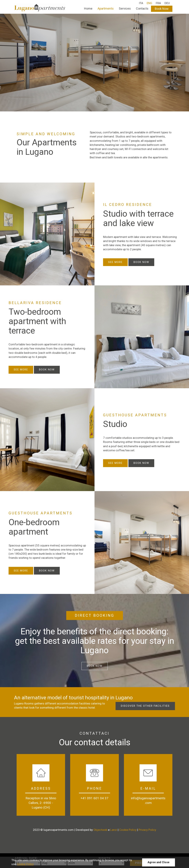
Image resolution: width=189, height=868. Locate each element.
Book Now (162, 9)
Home (88, 8)
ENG (149, 3)
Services (125, 8)
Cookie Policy (128, 830)
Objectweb (100, 830)
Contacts (142, 8)
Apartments (106, 8)
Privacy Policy (147, 830)
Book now (141, 262)
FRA (158, 3)
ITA (141, 3)
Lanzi (114, 830)
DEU (167, 3)
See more (115, 262)
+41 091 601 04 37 (94, 798)
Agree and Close (159, 862)
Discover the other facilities (145, 706)
